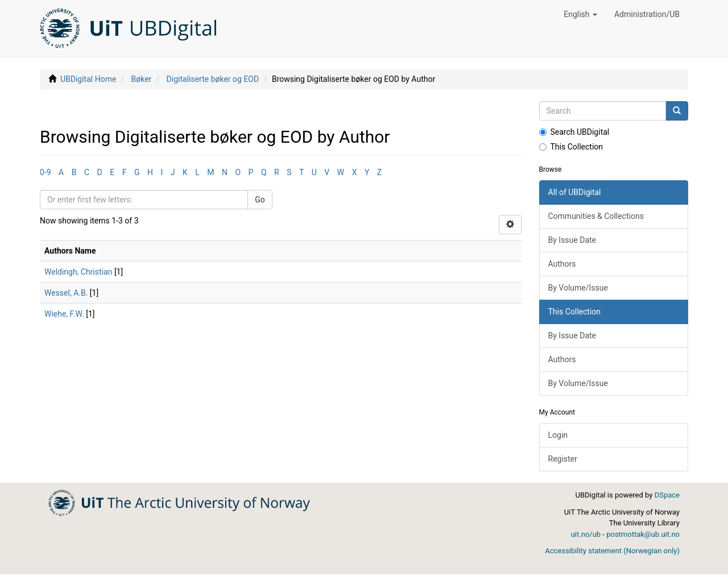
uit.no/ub (586, 534)
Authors (562, 264)
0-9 (45, 172)
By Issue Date (572, 240)
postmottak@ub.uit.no (643, 534)
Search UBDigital (574, 132)
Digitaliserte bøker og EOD (213, 79)
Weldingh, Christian (78, 272)
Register (563, 459)
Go (260, 200)
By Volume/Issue (578, 288)
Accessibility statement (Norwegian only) (612, 551)
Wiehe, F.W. (64, 314)
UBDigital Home (88, 79)
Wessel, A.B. (66, 293)
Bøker (142, 79)
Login (558, 435)
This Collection (571, 147)
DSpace (667, 495)
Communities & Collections (596, 216)
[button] (580, 14)
